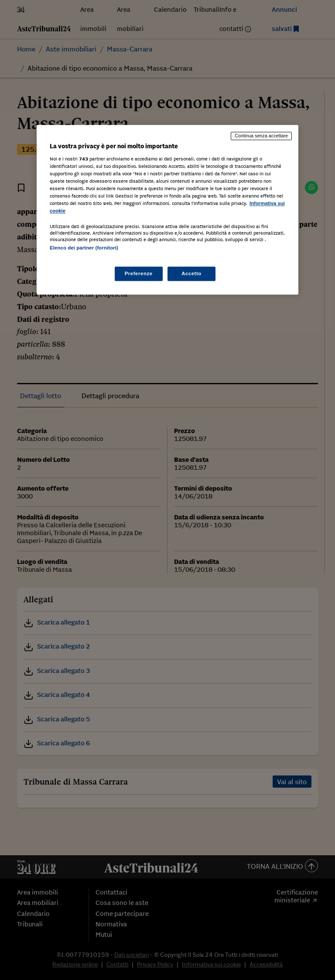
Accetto (191, 273)
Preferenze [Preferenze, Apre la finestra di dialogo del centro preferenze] (139, 273)
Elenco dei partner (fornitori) (84, 248)
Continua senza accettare (261, 136)
